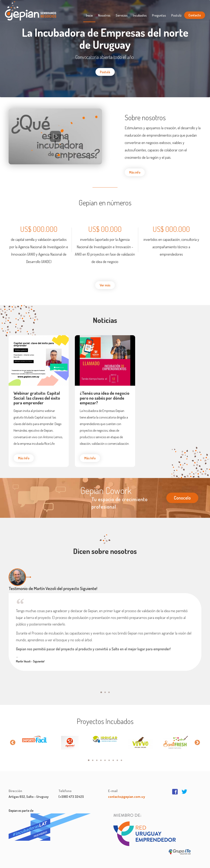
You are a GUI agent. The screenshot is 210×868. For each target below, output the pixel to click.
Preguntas (159, 15)
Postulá (176, 15)
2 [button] (93, 756)
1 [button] (89, 756)
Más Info (24, 458)
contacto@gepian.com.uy (127, 793)
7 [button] (113, 756)
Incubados (140, 15)
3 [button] (97, 756)
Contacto (195, 15)
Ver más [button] (105, 285)
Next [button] (197, 738)
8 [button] (117, 756)
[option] (34, 735)
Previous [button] (13, 738)
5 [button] (105, 756)
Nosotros (104, 15)
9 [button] (121, 756)
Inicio (89, 15)
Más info (135, 172)
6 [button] (109, 756)
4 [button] (101, 756)
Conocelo (182, 498)
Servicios (122, 15)
